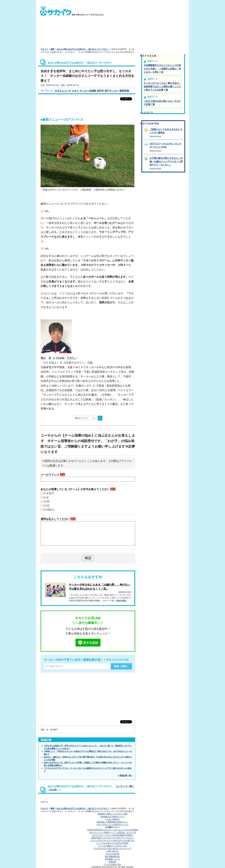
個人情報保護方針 (112, 856)
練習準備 (124, 91)
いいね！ (112, 819)
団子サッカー (112, 91)
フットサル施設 (113, 846)
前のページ (81, 418)
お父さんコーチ (63, 91)
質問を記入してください (58, 519)
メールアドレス (53, 475)
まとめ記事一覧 (146, 112)
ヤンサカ (112, 848)
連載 (52, 49)
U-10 (46, 501)
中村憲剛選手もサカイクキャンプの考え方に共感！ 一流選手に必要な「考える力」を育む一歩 (162, 69)
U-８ (46, 497)
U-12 (46, 505)
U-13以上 (49, 510)
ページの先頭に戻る (112, 864)
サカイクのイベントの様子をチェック (112, 825)
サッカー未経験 (88, 91)
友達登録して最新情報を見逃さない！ (112, 822)
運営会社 (112, 862)
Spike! (112, 838)
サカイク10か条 (112, 854)
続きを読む (122, 601)
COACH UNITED (113, 830)
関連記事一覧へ (126, 776)
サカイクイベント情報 (112, 833)
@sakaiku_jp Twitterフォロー (112, 817)
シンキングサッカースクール (112, 841)
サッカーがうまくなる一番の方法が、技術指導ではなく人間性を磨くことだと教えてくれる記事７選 (162, 86)
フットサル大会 (112, 843)
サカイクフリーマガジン (112, 835)
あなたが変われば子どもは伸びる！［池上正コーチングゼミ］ (83, 49)
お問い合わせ (112, 851)
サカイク (44, 49)
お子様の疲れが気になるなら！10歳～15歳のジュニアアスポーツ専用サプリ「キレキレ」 (166, 161)
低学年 (100, 91)
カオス (75, 91)
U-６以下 (49, 493)
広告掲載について (112, 859)
